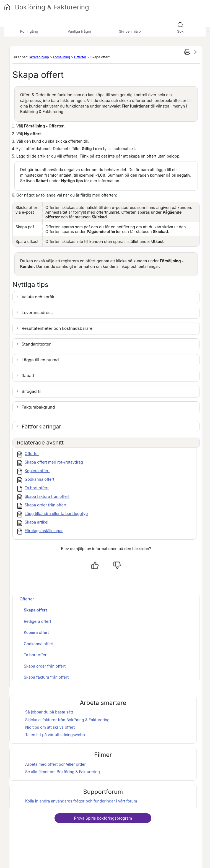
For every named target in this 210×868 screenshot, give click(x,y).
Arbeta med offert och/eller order (55, 764)
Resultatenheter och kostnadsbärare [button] (57, 328)
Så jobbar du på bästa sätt (49, 712)
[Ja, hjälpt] (95, 565)
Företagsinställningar (44, 531)
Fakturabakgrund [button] (38, 407)
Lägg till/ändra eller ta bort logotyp (56, 513)
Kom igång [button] (29, 31)
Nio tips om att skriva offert (50, 727)
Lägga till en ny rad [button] (40, 360)
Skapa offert (35, 610)
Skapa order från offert (46, 505)
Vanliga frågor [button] (79, 31)
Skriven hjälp (39, 57)
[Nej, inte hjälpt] (117, 565)
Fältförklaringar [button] (41, 427)
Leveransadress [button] (37, 313)
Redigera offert (37, 621)
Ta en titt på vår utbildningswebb (55, 735)
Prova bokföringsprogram (103, 818)
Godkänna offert (39, 479)
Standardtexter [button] (36, 344)
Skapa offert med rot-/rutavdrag (54, 462)
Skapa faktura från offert (47, 496)
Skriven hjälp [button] (130, 31)
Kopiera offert (37, 471)
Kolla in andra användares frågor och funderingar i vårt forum (81, 801)
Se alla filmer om (63, 772)
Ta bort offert (37, 488)
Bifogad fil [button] (31, 391)
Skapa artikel (36, 522)
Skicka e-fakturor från (67, 720)
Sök (180, 31)
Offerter (80, 57)
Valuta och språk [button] (38, 297)
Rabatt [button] (28, 376)
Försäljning (61, 57)
